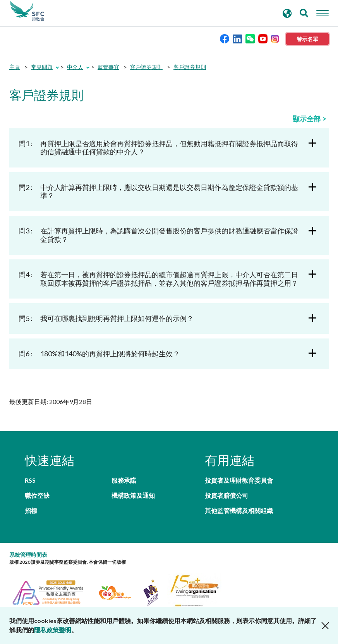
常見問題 (42, 67)
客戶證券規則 (146, 67)
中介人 (75, 67)
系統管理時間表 (28, 555)
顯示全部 (307, 119)
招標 (31, 510)
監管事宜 (108, 67)
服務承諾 (124, 480)
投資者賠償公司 (226, 495)
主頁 (15, 67)
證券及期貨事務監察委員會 (27, 11)
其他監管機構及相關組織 (239, 510)
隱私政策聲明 (53, 630)
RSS (30, 480)
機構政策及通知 (133, 495)
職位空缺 (37, 495)
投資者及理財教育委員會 (239, 480)
